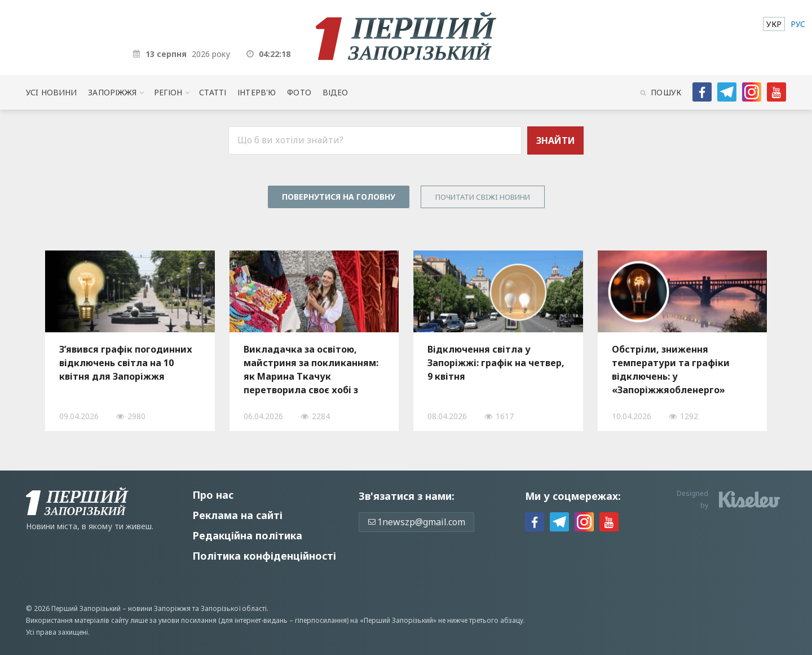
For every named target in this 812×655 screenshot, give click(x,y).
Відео (336, 92)
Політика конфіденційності (264, 556)
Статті (213, 92)
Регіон (168, 92)
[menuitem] (774, 24)
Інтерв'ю (257, 92)
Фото (299, 92)
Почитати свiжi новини (483, 197)
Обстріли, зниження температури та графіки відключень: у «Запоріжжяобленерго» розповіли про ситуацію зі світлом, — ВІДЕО (673, 370)
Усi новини (51, 92)
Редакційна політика (247, 535)
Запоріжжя (112, 92)
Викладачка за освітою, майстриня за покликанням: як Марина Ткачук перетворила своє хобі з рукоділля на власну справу (311, 370)
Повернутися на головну (339, 197)
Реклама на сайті (237, 515)
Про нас (213, 495)
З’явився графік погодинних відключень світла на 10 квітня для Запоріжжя (126, 363)
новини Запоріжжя (159, 608)
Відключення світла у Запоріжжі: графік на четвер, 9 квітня (496, 363)
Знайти (556, 140)
